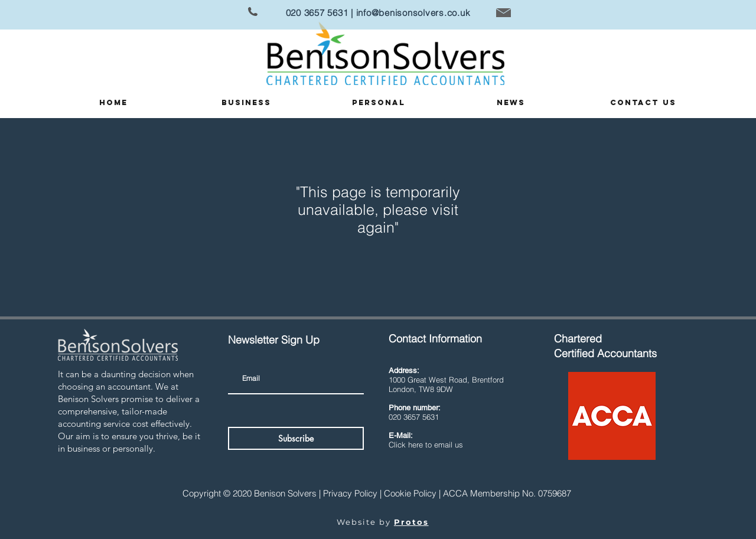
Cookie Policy (410, 493)
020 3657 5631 (317, 13)
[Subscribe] (296, 438)
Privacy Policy (350, 493)
